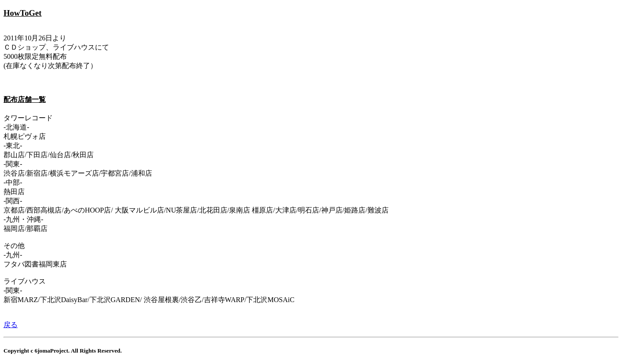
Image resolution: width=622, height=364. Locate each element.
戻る (11, 325)
